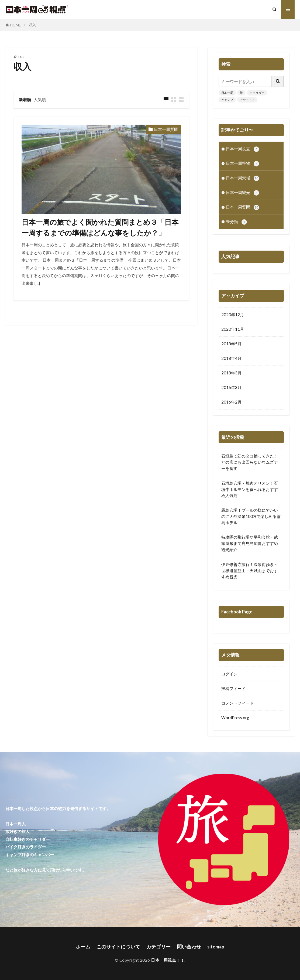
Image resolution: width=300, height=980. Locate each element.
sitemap (216, 947)
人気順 (40, 100)
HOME (15, 25)
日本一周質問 (166, 129)
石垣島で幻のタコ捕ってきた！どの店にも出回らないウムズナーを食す (250, 462)
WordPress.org (235, 718)
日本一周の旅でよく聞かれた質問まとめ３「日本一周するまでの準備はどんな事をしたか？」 (100, 227)
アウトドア (247, 100)
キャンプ (227, 100)
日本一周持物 (242, 164)
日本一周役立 (242, 149)
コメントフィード (237, 703)
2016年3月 (231, 387)
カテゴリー (158, 947)
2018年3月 (231, 373)
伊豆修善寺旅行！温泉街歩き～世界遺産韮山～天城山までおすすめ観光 (250, 571)
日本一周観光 (242, 193)
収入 (32, 25)
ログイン (229, 674)
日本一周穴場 (242, 178)
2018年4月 (231, 358)
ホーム (83, 947)
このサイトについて (118, 947)
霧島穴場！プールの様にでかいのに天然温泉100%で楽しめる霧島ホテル (251, 516)
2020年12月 (233, 315)
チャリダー (257, 93)
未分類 (236, 222)
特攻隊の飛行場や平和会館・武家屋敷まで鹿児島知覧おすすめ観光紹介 (250, 543)
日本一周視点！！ (168, 960)
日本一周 (227, 93)
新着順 (25, 100)
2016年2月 (231, 402)
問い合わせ (189, 947)
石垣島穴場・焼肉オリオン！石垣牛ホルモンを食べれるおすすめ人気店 (250, 489)
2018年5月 (231, 344)
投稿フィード (233, 688)
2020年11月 (233, 329)
